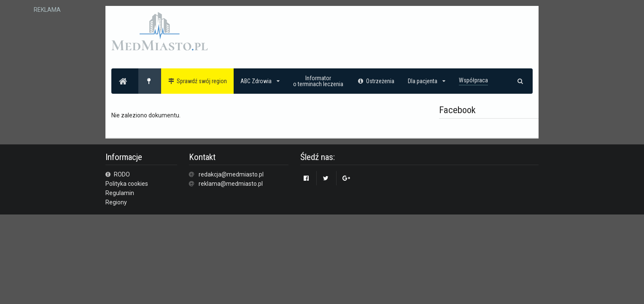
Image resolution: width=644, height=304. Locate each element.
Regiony (116, 202)
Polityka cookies (127, 184)
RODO (118, 174)
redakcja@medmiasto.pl (231, 174)
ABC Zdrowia (260, 81)
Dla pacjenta (427, 81)
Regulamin (120, 193)
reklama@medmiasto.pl (231, 184)
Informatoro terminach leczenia (318, 81)
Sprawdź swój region (198, 81)
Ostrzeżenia (376, 81)
